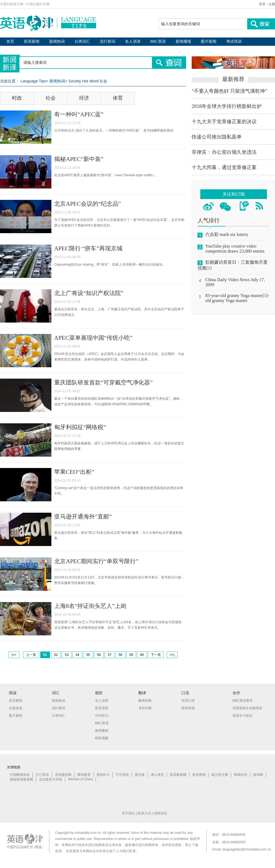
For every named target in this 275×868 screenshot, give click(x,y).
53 (67, 655)
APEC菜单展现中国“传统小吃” (93, 338)
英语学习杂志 (242, 716)
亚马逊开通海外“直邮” (83, 517)
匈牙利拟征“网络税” (80, 427)
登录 (262, 4)
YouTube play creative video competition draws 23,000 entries (235, 249)
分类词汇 (82, 41)
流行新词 (107, 41)
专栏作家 (145, 708)
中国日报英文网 (12, 4)
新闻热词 (57, 41)
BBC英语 (158, 41)
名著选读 (16, 708)
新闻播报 (183, 41)
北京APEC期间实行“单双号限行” (96, 561)
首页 (10, 41)
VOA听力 (102, 716)
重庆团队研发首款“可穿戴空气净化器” (103, 383)
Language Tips (33, 81)
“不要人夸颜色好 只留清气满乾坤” (229, 91)
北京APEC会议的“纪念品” (87, 204)
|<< (14, 655)
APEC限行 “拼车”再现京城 (88, 248)
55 (88, 655)
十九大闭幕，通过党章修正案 (224, 167)
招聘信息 (161, 813)
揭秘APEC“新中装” (79, 159)
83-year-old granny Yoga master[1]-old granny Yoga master (237, 298)
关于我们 (128, 813)
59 (131, 655)
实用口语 (188, 701)
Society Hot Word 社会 (88, 81)
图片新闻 (209, 41)
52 (56, 655)
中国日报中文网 (38, 4)
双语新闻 (32, 41)
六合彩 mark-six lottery (227, 234)
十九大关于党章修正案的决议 (224, 122)
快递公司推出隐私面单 (217, 137)
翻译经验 (145, 701)
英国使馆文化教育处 (247, 708)
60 (142, 655)
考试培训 (234, 41)
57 (110, 655)
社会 (51, 98)
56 (99, 655)
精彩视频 (102, 738)
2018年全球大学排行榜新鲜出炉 (227, 106)
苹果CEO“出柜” (74, 472)
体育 (118, 98)
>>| (172, 655)
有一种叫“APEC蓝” (79, 114)
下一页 (156, 655)
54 (77, 655)
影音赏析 (102, 708)
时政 (17, 98)
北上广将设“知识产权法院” (89, 293)
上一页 (31, 655)
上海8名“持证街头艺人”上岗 (90, 606)
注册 (272, 4)
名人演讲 (133, 41)
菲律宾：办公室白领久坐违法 (224, 152)
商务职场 (188, 708)
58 (120, 655)
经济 (84, 98)
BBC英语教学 (243, 701)
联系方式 (144, 813)
